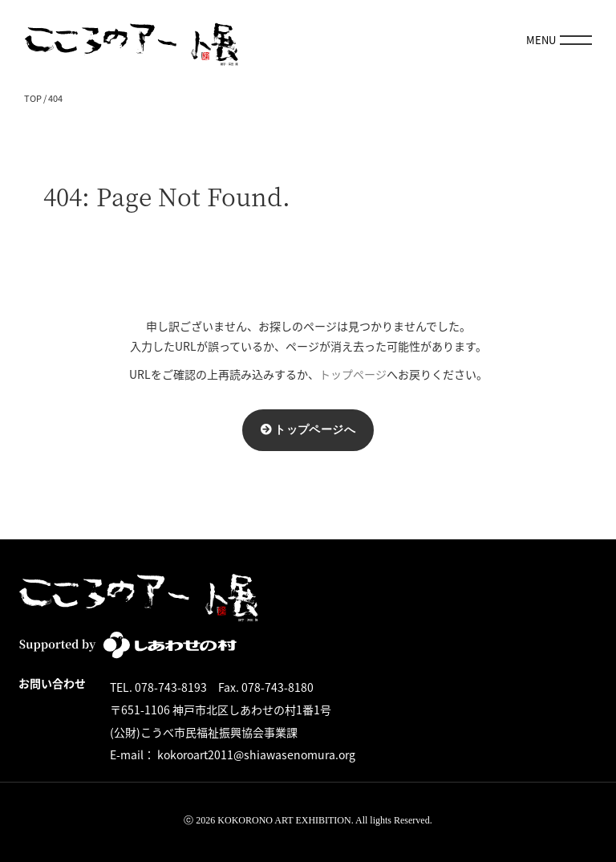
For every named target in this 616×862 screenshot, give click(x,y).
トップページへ (315, 429)
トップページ (353, 374)
